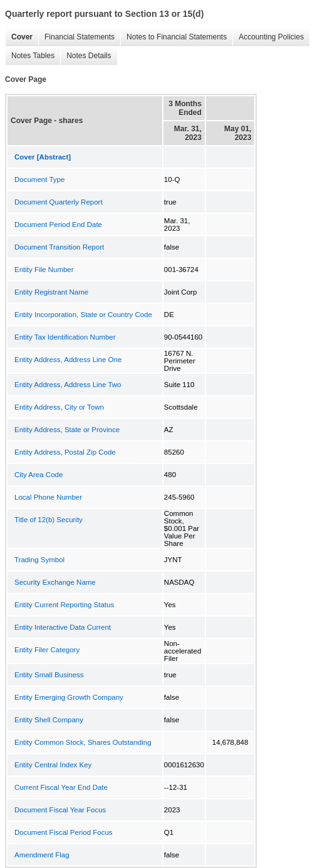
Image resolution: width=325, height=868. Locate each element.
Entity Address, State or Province (67, 430)
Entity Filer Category (47, 650)
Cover (19, 37)
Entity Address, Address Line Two (68, 385)
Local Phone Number (48, 497)
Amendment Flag (42, 855)
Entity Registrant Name (51, 292)
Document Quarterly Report (59, 202)
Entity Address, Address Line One (68, 360)
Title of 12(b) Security (49, 520)
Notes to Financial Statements (173, 37)
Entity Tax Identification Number (65, 337)
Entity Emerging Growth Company (69, 697)
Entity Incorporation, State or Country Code (83, 315)
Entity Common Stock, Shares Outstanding (83, 742)
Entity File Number (44, 270)
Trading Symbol (39, 560)
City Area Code (39, 475)
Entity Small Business (49, 675)
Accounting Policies (268, 37)
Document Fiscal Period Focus (64, 832)
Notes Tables (30, 56)
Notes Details (85, 56)
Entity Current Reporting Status (64, 605)
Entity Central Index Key (53, 765)
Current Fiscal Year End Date (61, 787)
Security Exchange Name (55, 582)
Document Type (39, 179)
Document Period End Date (58, 225)
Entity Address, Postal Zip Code (65, 452)
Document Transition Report (59, 247)
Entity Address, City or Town (59, 407)
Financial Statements (76, 37)
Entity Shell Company (49, 720)
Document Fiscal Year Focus (60, 810)
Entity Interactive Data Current (63, 627)
